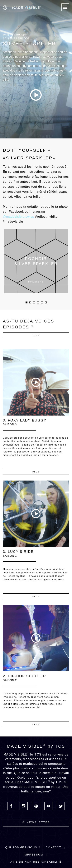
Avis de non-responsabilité (36, 862)
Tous (36, 335)
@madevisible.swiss (18, 217)
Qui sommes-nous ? (23, 847)
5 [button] (42, 302)
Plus (36, 472)
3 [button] (34, 302)
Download (36, 282)
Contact (53, 847)
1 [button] (26, 302)
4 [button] (38, 302)
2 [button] (30, 302)
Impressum (33, 855)
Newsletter (36, 822)
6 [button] (46, 302)
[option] (36, 69)
